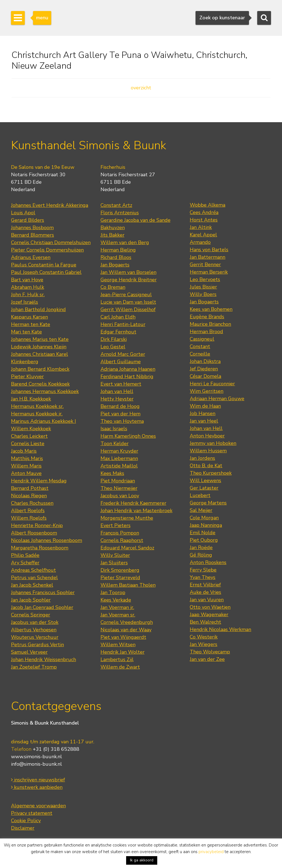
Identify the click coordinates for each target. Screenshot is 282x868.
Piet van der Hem (120, 414)
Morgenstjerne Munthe (127, 518)
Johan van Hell (117, 391)
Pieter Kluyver (27, 376)
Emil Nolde (203, 533)
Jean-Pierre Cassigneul (126, 295)
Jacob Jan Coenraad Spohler (42, 607)
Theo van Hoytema (122, 421)
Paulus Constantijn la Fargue (44, 265)
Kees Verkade (116, 600)
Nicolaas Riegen (29, 496)
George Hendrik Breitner (129, 280)
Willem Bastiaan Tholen (128, 585)
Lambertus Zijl (117, 659)
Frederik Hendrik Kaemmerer (133, 503)
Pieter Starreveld (120, 578)
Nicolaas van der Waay (126, 630)
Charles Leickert (29, 436)
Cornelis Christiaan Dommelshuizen (51, 242)
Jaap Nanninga (206, 525)
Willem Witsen (118, 645)
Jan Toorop (113, 592)
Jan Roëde (201, 547)
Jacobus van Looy (120, 496)
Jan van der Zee (207, 659)
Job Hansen (203, 413)
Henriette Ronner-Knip (37, 525)
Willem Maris (26, 466)
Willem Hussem (208, 451)
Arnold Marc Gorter (123, 354)
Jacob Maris (24, 451)
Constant (200, 346)
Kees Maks (112, 473)
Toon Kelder (115, 444)
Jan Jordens (202, 458)
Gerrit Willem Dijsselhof (128, 309)
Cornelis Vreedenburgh (127, 622)
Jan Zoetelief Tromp (34, 667)
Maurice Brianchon (210, 324)
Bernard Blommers (32, 235)
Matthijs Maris (27, 458)
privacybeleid (211, 852)
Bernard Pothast (30, 488)
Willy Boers (203, 294)
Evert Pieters (116, 525)
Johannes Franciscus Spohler (43, 592)
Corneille (200, 354)
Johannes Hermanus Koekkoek (45, 391)
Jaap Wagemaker (209, 615)
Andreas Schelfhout (33, 570)
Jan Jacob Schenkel (32, 585)
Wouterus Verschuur (35, 637)
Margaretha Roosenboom (40, 548)
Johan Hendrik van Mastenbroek (136, 511)
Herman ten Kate (31, 324)
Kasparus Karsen (29, 317)
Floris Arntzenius (120, 213)
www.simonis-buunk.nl (36, 757)
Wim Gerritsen (207, 391)
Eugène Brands (207, 317)
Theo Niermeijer (119, 488)
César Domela (205, 376)
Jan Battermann (208, 257)
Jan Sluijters (114, 563)
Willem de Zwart (120, 667)
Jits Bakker (112, 235)
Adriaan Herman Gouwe (217, 399)
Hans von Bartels (209, 250)
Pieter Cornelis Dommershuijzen (47, 250)
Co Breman (113, 287)
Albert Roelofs (28, 511)
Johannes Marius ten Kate (40, 339)
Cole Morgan (204, 518)
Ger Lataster (204, 488)
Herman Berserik (209, 272)
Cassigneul (202, 339)
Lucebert (200, 495)
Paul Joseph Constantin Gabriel (46, 272)
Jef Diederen (204, 369)
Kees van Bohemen (211, 309)
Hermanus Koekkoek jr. (37, 414)
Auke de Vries (205, 592)
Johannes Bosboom (32, 228)
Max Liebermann (119, 458)
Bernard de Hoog (120, 406)
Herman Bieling (118, 250)
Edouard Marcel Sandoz (127, 548)
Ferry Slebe (203, 570)
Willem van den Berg (125, 242)
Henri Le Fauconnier (212, 384)
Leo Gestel (113, 347)
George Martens (208, 503)
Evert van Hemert (121, 384)
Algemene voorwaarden (38, 806)
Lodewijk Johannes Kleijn (39, 347)
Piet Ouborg (204, 540)
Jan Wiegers (204, 644)
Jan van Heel (204, 421)
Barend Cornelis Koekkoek (40, 384)
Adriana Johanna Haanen (128, 369)
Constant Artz (116, 205)
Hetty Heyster (117, 399)
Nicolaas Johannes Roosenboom (47, 540)
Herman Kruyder (119, 451)
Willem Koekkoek (31, 429)
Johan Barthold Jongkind (38, 309)
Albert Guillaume (121, 362)
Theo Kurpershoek (211, 473)
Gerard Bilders (28, 220)
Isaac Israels (114, 429)
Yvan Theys (203, 577)
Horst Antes (204, 220)
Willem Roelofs (29, 518)
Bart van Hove (27, 280)
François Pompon (120, 533)
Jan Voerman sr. (118, 615)
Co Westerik (204, 637)
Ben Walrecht (205, 622)
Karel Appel (203, 235)
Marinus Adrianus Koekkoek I (44, 421)
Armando (200, 242)
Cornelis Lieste (28, 444)
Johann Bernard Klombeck (40, 369)
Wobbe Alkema (208, 205)
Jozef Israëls (25, 302)
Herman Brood (206, 332)
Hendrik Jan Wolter (123, 652)
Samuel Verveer (29, 652)
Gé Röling (201, 555)
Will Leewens (205, 480)
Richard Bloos (116, 257)
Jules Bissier (203, 287)
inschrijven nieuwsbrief (38, 780)
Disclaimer (23, 828)
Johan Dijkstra (205, 361)
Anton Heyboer (207, 436)
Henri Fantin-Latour (123, 324)
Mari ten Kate (26, 332)
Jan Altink (201, 227)
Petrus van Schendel (34, 578)
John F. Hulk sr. (28, 295)
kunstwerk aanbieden (37, 787)
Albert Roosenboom (34, 533)
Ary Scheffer (25, 563)
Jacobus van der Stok (35, 622)
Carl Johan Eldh (118, 317)
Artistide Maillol (119, 466)
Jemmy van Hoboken (213, 443)
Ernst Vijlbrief (205, 585)
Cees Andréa (204, 212)
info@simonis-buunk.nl (36, 764)
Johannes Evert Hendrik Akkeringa (50, 205)
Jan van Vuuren (207, 600)
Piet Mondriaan (118, 481)
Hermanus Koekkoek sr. (37, 406)
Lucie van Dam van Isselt (128, 302)
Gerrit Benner (205, 265)
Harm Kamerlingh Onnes (128, 436)
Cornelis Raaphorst (122, 540)
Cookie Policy (26, 821)
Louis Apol (23, 213)
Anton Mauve (26, 473)
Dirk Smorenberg (120, 570)
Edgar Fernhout (118, 332)
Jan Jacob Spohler (31, 600)
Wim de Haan (205, 406)
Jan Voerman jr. (117, 607)
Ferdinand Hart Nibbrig (127, 376)
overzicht (141, 88)
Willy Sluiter (115, 555)
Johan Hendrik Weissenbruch (44, 659)
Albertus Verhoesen (34, 630)
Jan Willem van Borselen (128, 272)
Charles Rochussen (32, 503)
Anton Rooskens (208, 562)
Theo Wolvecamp (210, 652)
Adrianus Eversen (31, 257)
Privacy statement (32, 813)
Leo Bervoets (205, 279)
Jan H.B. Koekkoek (31, 399)
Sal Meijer (201, 510)
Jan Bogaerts (115, 265)
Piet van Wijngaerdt (123, 637)
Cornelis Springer (31, 615)
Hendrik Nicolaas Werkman (220, 629)
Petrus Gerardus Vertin (37, 645)
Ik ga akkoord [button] (142, 860)
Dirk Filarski (114, 339)
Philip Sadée (25, 555)
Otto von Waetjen (210, 607)
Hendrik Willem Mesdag (39, 481)
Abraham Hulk (28, 287)
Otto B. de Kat (206, 466)
